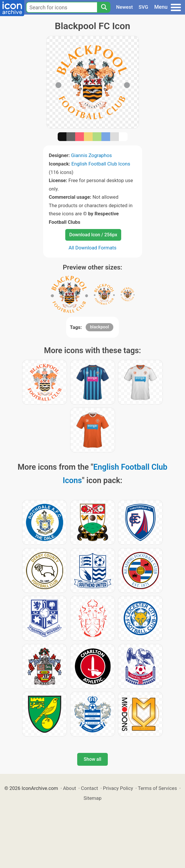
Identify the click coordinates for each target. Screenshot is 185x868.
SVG (143, 7)
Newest (125, 7)
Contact (90, 788)
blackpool (99, 327)
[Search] (104, 7)
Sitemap (93, 798)
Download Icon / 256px (93, 235)
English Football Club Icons (101, 164)
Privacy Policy (118, 788)
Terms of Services (157, 788)
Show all (92, 759)
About (69, 788)
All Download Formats (92, 248)
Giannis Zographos (91, 155)
